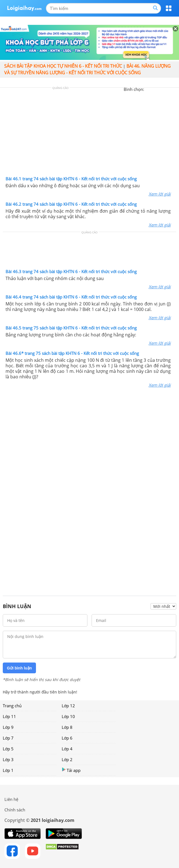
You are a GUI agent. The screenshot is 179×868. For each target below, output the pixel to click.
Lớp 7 (8, 738)
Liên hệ (11, 799)
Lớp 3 (8, 759)
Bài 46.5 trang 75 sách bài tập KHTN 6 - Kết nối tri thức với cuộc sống (71, 328)
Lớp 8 (67, 727)
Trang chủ (12, 706)
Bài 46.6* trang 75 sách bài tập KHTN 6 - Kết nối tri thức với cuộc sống (72, 353)
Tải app (71, 770)
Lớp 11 (9, 716)
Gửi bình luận (19, 668)
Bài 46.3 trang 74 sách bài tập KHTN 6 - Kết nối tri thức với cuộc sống (71, 271)
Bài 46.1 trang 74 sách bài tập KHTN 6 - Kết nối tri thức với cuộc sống (71, 179)
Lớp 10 (68, 716)
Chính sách (15, 810)
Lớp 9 (8, 727)
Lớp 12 (68, 706)
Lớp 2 (67, 759)
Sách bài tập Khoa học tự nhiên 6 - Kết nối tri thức (63, 66)
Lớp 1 (8, 770)
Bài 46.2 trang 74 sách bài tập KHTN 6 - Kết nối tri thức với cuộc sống (71, 204)
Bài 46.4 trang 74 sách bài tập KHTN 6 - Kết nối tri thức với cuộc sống (71, 297)
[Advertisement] (90, 133)
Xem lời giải (160, 194)
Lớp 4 (67, 749)
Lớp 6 (67, 738)
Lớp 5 (8, 749)
